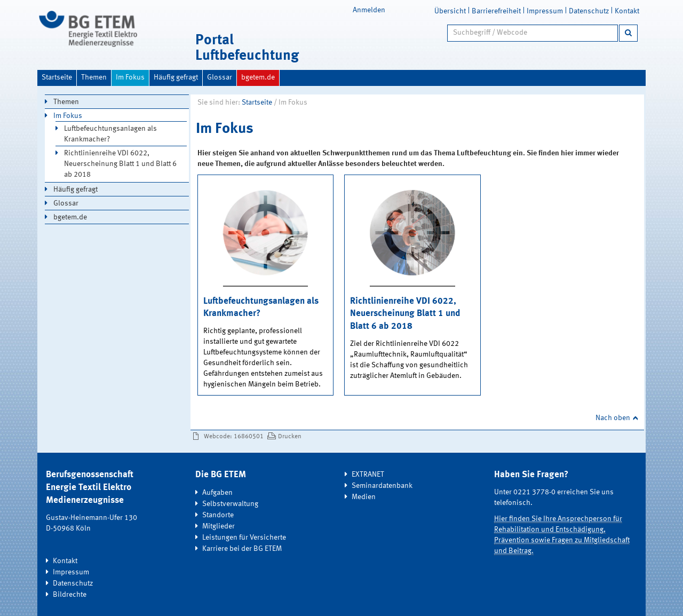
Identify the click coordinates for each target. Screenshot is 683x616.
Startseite (57, 77)
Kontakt (627, 11)
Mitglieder (219, 526)
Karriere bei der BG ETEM (242, 549)
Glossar (220, 77)
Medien (364, 497)
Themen (94, 77)
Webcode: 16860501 (234, 437)
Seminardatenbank (382, 486)
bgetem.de (258, 77)
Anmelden (369, 10)
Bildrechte (70, 595)
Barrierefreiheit (496, 11)
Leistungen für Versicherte (244, 538)
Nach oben (613, 418)
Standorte (218, 515)
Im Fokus (130, 77)
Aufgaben (217, 493)
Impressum (545, 11)
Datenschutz (589, 11)
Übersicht (450, 11)
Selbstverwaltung (230, 504)
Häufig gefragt (176, 77)
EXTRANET (368, 475)
